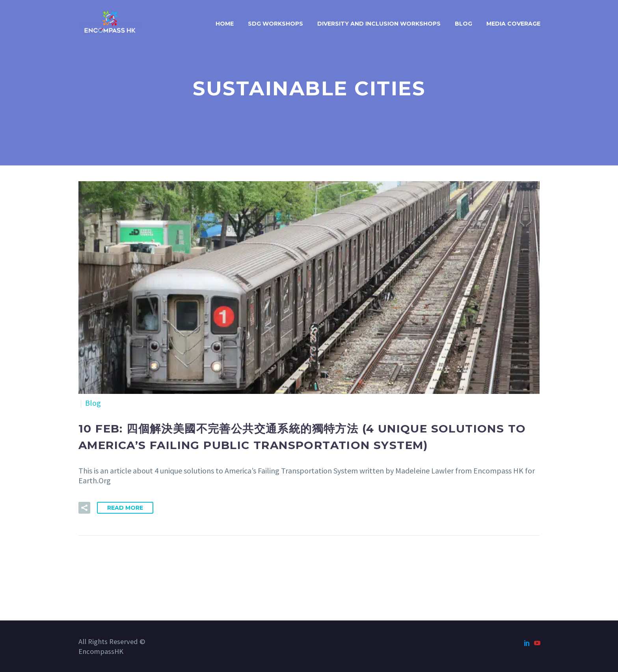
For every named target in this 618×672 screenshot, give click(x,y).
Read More (125, 508)
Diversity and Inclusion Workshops (379, 24)
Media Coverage (513, 24)
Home (225, 24)
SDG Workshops (275, 24)
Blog (463, 24)
